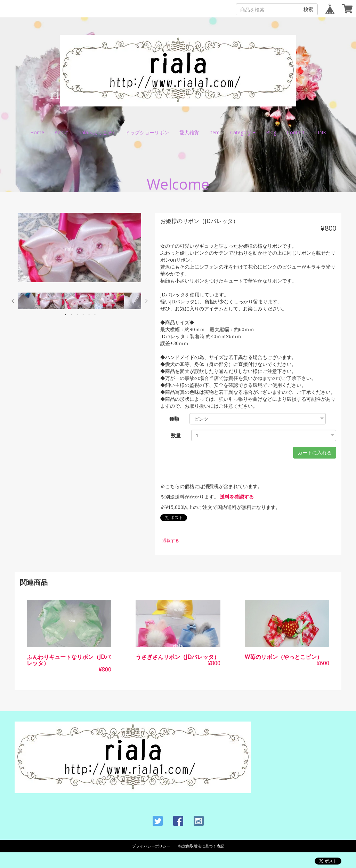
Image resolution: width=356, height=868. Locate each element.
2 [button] (71, 314)
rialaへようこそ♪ (97, 132)
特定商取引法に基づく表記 (201, 846)
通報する (171, 540)
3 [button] (77, 314)
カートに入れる (315, 452)
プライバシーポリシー (151, 846)
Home (37, 132)
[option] (80, 248)
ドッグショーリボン (147, 132)
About (61, 132)
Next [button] (146, 301)
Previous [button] (13, 301)
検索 (308, 9)
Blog (271, 132)
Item (215, 132)
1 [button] (65, 314)
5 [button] (89, 314)
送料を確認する (237, 497)
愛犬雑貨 (189, 132)
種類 (174, 419)
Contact (296, 132)
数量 (176, 435)
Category (243, 132)
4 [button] (83, 314)
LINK (321, 132)
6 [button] (95, 314)
